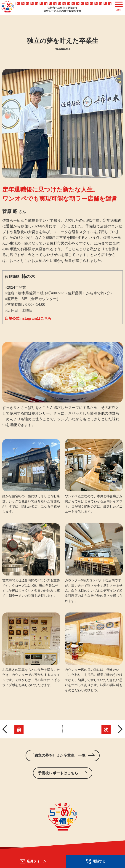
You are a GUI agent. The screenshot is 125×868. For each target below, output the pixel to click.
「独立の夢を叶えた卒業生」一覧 (58, 755)
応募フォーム (33, 861)
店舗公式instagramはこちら (28, 318)
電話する (95, 861)
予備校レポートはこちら (58, 773)
